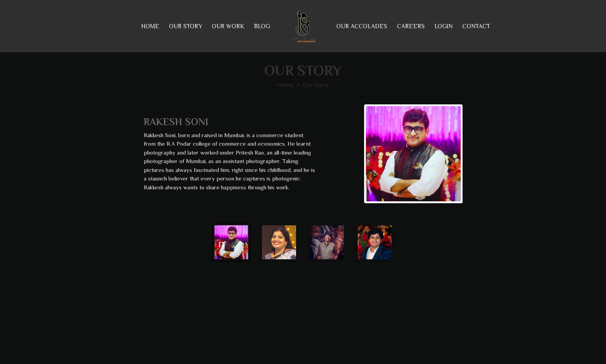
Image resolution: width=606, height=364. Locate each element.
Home (150, 26)
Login (443, 26)
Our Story (316, 85)
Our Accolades (362, 26)
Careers (411, 26)
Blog (262, 26)
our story (186, 26)
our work (228, 26)
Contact (476, 26)
